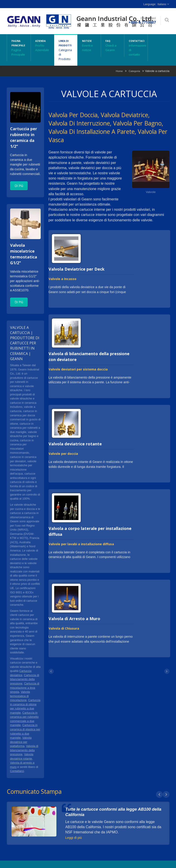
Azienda (42, 45)
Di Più (19, 186)
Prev (159, 794)
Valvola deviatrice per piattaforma (21, 742)
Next (166, 794)
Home (119, 71)
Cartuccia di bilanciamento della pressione (25, 679)
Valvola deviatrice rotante (75, 444)
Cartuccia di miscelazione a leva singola (25, 688)
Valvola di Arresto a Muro (74, 619)
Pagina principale (19, 48)
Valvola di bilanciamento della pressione (24, 750)
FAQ (113, 45)
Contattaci (136, 48)
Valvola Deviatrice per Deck (77, 269)
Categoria (134, 71)
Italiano (162, 4)
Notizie (89, 45)
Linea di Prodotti (66, 50)
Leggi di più (74, 838)
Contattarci (17, 771)
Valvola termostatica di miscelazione (20, 696)
